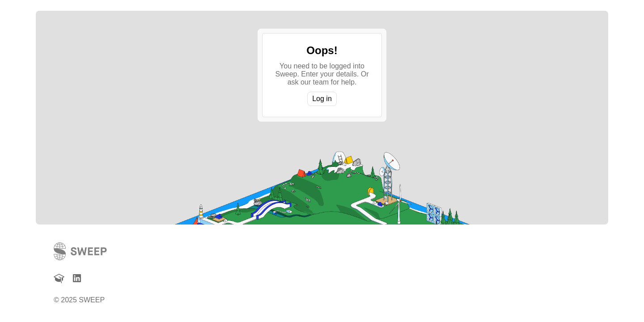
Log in (322, 99)
